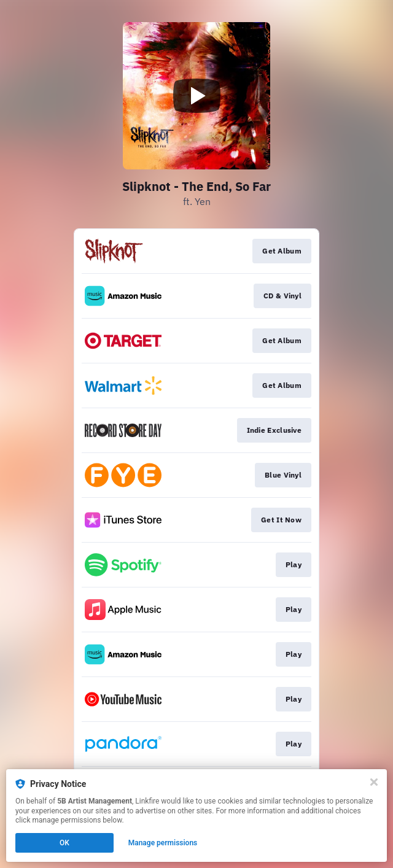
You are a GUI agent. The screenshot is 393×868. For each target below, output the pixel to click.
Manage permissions (163, 843)
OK (64, 843)
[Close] (374, 782)
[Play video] (196, 96)
